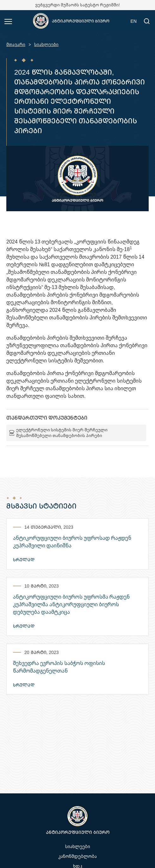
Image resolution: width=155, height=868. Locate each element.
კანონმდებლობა (77, 856)
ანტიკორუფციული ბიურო (81, 21)
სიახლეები (46, 44)
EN (134, 21)
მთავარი (16, 44)
